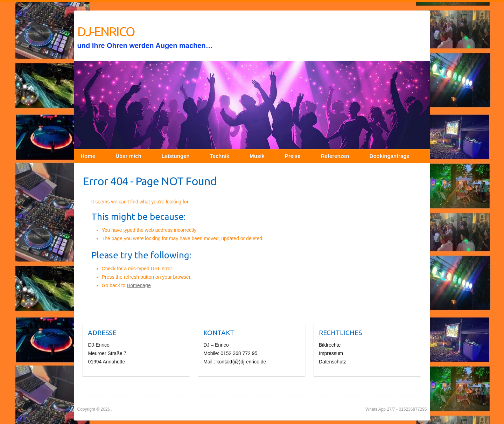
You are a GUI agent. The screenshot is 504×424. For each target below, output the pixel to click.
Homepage (139, 285)
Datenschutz (332, 362)
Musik (257, 156)
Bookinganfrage (390, 156)
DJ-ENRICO (106, 31)
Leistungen (176, 156)
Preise (293, 156)
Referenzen (335, 156)
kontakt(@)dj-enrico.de (241, 362)
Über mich (128, 156)
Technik (220, 156)
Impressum (331, 353)
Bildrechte (330, 345)
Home (88, 156)
